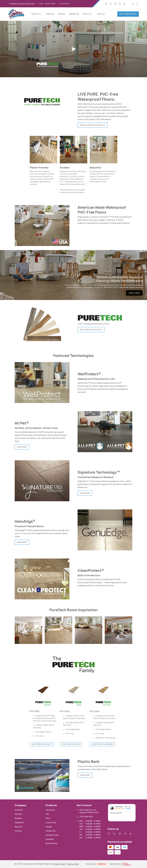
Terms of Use (73, 864)
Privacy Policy (60, 864)
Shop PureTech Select (42, 744)
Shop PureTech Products (91, 330)
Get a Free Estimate (128, 14)
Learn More (22, 447)
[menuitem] (37, 14)
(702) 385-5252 (65, 4)
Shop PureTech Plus (71, 744)
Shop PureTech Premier (102, 744)
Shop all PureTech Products (93, 125)
